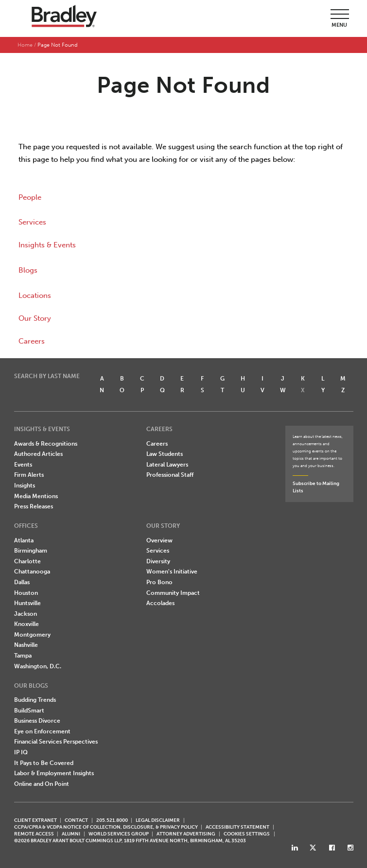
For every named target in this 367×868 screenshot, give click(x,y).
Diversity (158, 561)
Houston (26, 593)
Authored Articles (38, 454)
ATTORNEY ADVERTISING (186, 834)
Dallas (22, 582)
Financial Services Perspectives (56, 742)
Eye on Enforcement (42, 731)
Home (25, 45)
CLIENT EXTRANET (35, 820)
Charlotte (27, 561)
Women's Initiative (172, 572)
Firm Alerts (29, 475)
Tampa (23, 656)
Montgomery (32, 635)
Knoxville (26, 624)
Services (32, 222)
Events (23, 465)
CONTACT (76, 820)
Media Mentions (36, 496)
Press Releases (34, 506)
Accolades (160, 603)
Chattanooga (32, 572)
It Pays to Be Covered (44, 763)
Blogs (28, 270)
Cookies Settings (247, 834)
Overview (159, 540)
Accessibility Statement (237, 827)
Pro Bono (159, 582)
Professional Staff (170, 475)
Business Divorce (37, 721)
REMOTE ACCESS (34, 834)
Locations (35, 295)
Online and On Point (42, 784)
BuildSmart (29, 711)
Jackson (26, 614)
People (30, 197)
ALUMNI (71, 834)
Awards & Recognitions (46, 444)
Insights (25, 486)
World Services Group (119, 834)
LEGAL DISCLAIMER (158, 820)
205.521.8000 (112, 820)
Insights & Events (47, 245)
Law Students (165, 454)
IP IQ (21, 752)
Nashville (26, 645)
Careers (32, 341)
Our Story (35, 318)
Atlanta (24, 540)
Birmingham (31, 551)
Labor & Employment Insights (54, 773)
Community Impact (173, 593)
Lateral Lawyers (167, 465)
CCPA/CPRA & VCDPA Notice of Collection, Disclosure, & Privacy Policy (106, 827)
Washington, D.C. (38, 666)
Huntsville (27, 603)
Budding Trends (35, 700)
